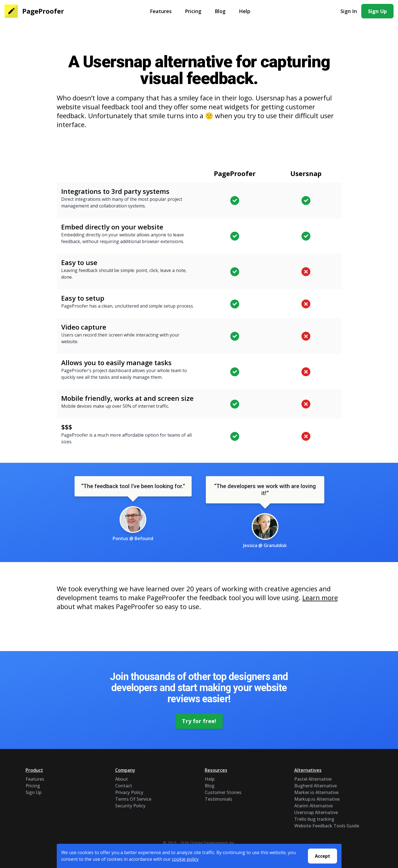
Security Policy (130, 806)
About (122, 779)
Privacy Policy (129, 792)
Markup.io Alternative (317, 799)
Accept (322, 856)
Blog (220, 11)
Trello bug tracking (314, 819)
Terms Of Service (133, 799)
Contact (124, 786)
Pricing (193, 11)
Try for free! (199, 721)
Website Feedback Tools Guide (327, 826)
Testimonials (218, 799)
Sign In (349, 11)
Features (161, 11)
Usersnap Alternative (316, 812)
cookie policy (185, 859)
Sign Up (377, 11)
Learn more (320, 598)
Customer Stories (223, 792)
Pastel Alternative (313, 779)
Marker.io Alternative (316, 792)
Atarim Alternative (313, 806)
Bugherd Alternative (316, 786)
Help (245, 11)
